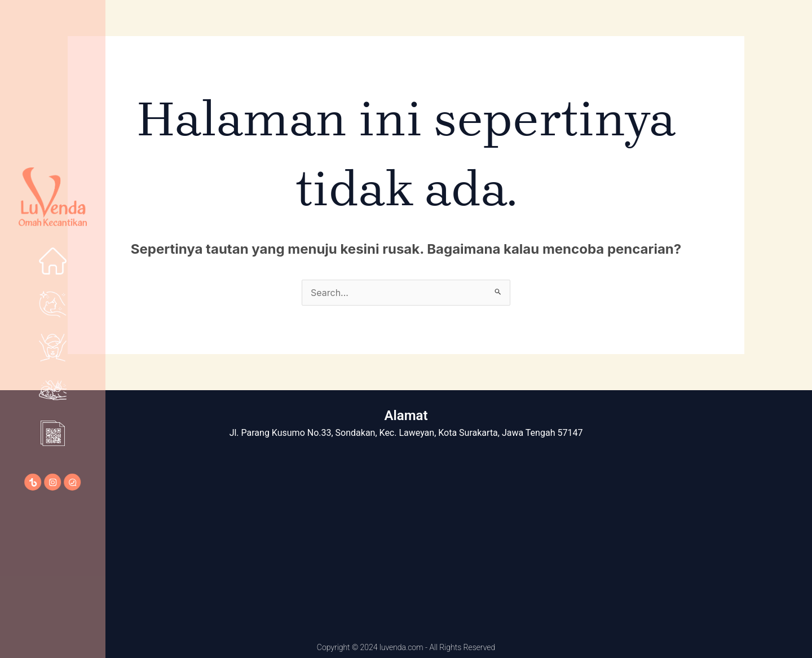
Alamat (406, 416)
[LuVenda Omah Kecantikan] (406, 535)
